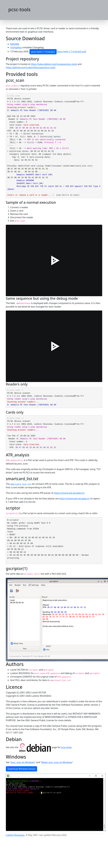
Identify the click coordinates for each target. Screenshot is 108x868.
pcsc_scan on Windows (23, 762)
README (15, 44)
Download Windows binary (21, 769)
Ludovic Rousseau (15, 835)
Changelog (16, 47)
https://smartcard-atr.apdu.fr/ (69, 493)
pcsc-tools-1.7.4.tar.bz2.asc (72, 51)
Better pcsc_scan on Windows (57, 762)
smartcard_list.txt (21, 484)
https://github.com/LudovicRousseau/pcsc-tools (31, 67)
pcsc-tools (66, 747)
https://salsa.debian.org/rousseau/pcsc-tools (54, 64)
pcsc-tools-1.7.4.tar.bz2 (43, 52)
